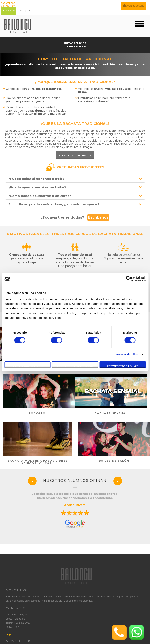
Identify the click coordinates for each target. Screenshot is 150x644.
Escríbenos (98, 217)
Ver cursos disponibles (75, 155)
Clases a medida (75, 47)
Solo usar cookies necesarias (27, 366)
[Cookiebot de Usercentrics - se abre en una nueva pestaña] (129, 279)
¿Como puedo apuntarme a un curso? (40, 196)
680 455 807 (8, 6)
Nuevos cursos (75, 43)
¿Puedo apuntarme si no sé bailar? (37, 187)
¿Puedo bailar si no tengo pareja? (36, 179)
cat (22, 11)
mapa (9, 635)
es (29, 11)
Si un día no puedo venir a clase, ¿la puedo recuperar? (54, 204)
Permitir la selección (75, 366)
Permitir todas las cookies (122, 366)
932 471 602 (8, 3)
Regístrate (9, 11)
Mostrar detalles (127, 354)
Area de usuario (134, 6)
